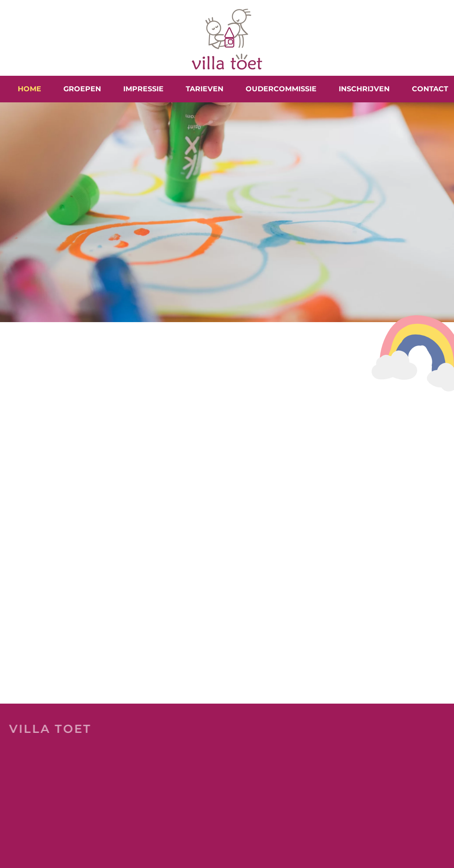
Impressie (143, 89)
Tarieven (205, 89)
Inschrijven (364, 89)
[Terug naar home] (227, 38)
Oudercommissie (281, 89)
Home (29, 89)
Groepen (82, 89)
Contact (430, 89)
